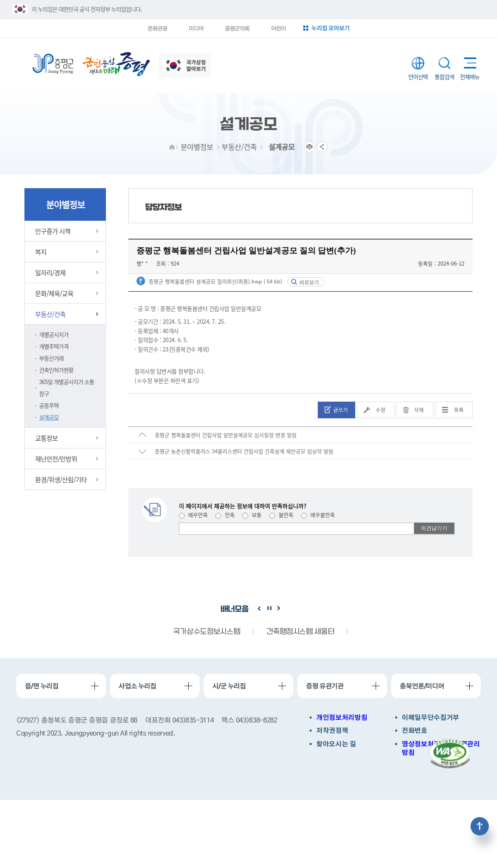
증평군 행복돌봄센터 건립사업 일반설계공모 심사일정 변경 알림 (226, 435)
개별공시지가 (54, 334)
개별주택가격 (54, 346)
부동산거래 (51, 358)
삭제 (419, 410)
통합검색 (444, 63)
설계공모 (49, 417)
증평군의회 (237, 28)
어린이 (278, 28)
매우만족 (193, 515)
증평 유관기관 (325, 686)
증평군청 (53, 64)
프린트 (309, 147)
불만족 (281, 515)
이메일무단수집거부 (430, 717)
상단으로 (480, 826)
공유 (322, 147)
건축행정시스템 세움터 (300, 632)
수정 (380, 410)
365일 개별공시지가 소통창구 (67, 388)
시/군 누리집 (229, 686)
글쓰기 (341, 410)
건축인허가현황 (56, 370)
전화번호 (415, 731)
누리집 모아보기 (330, 28)
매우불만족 (318, 515)
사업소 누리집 (137, 686)
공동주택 (49, 405)
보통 (252, 515)
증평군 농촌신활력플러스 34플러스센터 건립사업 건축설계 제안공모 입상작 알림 (244, 451)
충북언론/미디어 (422, 686)
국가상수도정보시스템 (207, 632)
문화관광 (157, 28)
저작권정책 (332, 731)
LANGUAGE (418, 63)
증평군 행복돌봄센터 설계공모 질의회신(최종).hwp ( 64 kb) (214, 281)
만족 (225, 515)
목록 (459, 410)
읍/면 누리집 (42, 686)
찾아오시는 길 (336, 744)
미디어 (196, 28)
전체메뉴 (468, 63)
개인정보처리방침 (342, 717)
